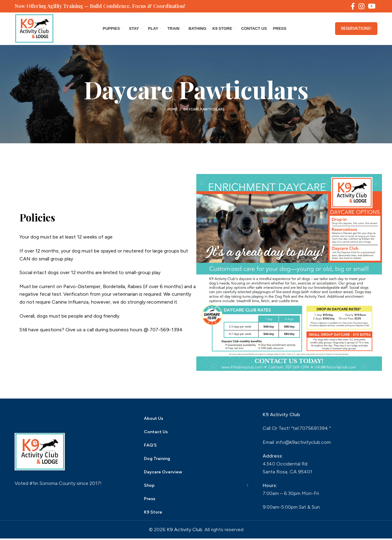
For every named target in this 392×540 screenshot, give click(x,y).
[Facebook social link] (353, 6)
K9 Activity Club (185, 531)
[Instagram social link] (361, 6)
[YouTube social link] (372, 6)
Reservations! (356, 29)
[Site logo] (35, 29)
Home (172, 111)
